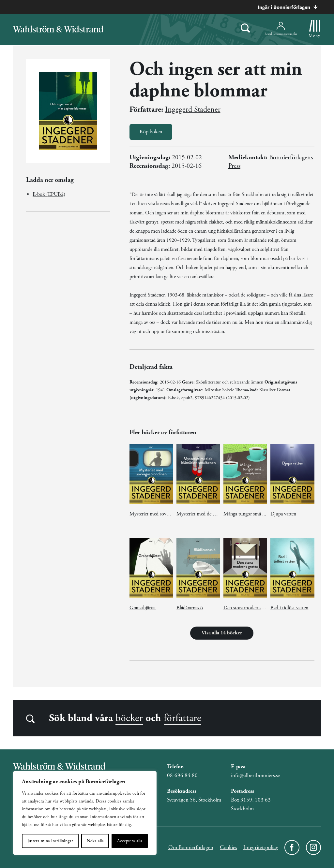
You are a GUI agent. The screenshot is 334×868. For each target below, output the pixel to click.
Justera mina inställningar (50, 841)
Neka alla (95, 841)
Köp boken (151, 132)
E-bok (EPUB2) (49, 194)
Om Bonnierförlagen (191, 847)
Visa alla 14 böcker (222, 633)
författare (182, 718)
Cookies (228, 847)
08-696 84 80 (182, 775)
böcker (129, 718)
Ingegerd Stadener (193, 109)
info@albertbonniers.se (255, 775)
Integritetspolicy (261, 847)
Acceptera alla (130, 841)
